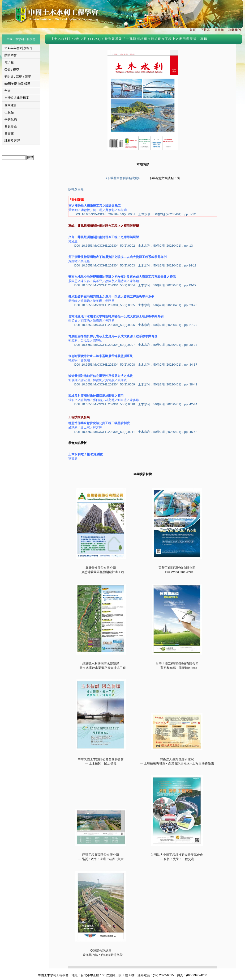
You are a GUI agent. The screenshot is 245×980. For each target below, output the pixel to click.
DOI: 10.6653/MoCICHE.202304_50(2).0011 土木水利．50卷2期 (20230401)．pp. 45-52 (136, 432)
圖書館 (219, 30)
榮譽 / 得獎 (12, 70)
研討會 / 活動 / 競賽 (18, 77)
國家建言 (11, 105)
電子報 (9, 62)
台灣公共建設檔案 (17, 98)
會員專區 (11, 126)
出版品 (9, 112)
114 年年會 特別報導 (19, 48)
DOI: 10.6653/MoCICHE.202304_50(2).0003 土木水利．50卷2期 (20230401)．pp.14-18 (135, 265)
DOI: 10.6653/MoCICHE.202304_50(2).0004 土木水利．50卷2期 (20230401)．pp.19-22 (135, 285)
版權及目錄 (76, 189)
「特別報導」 (78, 200)
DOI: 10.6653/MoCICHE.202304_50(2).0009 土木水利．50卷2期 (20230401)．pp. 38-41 (136, 384)
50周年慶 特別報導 (17, 84)
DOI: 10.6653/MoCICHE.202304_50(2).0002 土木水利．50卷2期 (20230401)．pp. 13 (134, 246)
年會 (8, 91)
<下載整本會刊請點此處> (122, 178)
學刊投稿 (11, 119)
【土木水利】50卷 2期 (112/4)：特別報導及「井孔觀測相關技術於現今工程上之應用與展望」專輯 (129, 39)
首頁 (193, 30)
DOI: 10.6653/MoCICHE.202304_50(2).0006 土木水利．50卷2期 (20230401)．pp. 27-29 (136, 325)
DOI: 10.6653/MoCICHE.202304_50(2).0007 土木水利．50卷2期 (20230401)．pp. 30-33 (136, 345)
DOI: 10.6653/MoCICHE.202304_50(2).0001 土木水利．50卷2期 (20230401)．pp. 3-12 (135, 214)
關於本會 (11, 55)
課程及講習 (12, 141)
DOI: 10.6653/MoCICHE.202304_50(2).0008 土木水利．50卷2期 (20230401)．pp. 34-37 (136, 365)
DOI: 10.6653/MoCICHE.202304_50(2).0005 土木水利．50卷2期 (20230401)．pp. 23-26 (136, 305)
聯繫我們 (235, 30)
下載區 (205, 30)
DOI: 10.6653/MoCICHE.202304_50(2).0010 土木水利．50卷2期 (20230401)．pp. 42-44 (136, 404)
